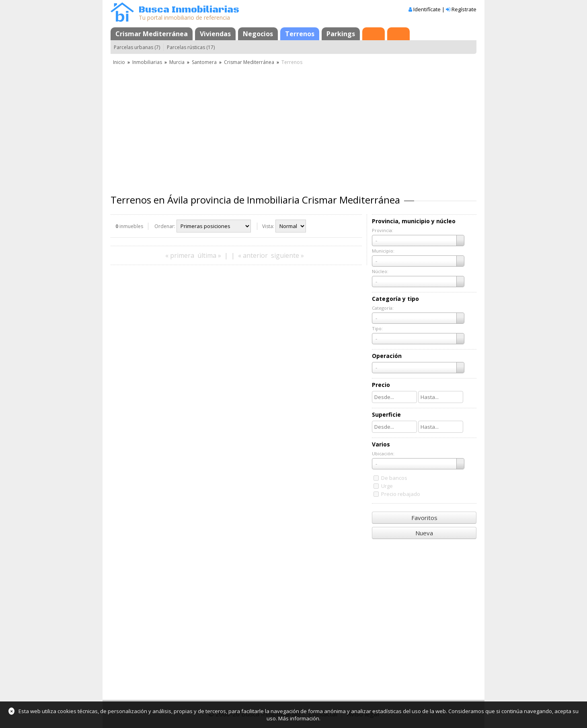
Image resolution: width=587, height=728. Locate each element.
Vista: (268, 226)
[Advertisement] (293, 127)
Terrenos (300, 34)
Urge (387, 486)
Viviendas (215, 34)
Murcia (177, 62)
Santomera (204, 62)
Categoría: (383, 308)
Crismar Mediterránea (152, 34)
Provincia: (383, 230)
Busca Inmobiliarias (189, 10)
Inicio (119, 62)
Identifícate (427, 9)
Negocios (258, 34)
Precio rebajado (401, 494)
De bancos (394, 478)
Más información (299, 718)
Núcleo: (380, 271)
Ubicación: (383, 453)
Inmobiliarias (147, 62)
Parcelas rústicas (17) (191, 47)
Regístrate (464, 9)
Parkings (341, 34)
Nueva (424, 533)
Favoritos (424, 518)
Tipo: (377, 328)
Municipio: (383, 251)
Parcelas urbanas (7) (137, 47)
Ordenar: (165, 226)
